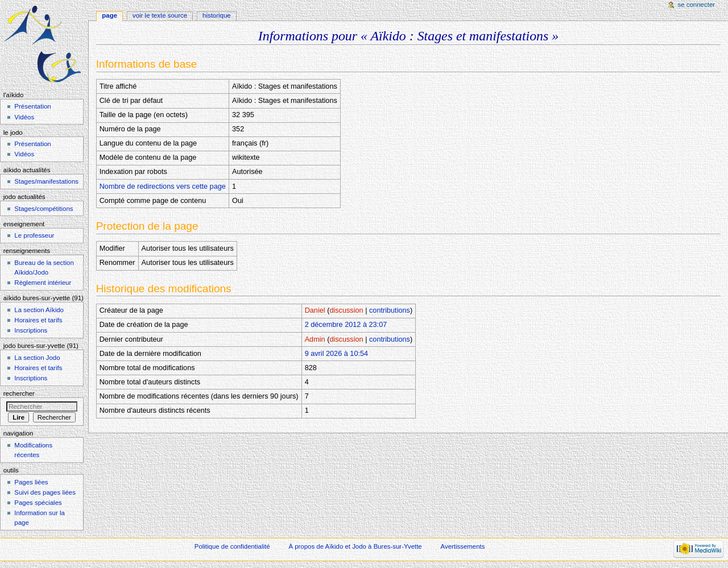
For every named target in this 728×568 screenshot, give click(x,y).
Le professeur (34, 235)
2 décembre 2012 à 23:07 (346, 325)
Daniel (315, 310)
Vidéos (24, 117)
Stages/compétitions (44, 209)
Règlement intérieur (43, 283)
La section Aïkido (39, 310)
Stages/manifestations (46, 181)
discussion (346, 310)
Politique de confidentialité (232, 546)
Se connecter (697, 5)
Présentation (32, 106)
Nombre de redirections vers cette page (163, 186)
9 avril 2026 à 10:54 (336, 354)
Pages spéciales (38, 503)
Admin (315, 339)
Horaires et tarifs (38, 320)
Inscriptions (31, 330)
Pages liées (31, 482)
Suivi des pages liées (45, 492)
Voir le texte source (160, 15)
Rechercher (19, 393)
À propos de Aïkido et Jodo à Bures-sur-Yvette (355, 546)
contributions (390, 310)
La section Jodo (37, 358)
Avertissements (463, 546)
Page (109, 15)
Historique (217, 15)
